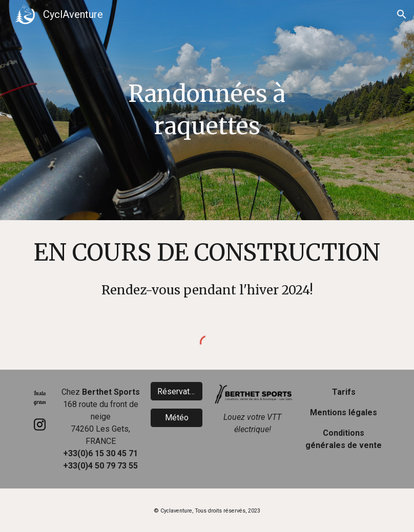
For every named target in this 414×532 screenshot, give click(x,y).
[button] (402, 14)
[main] (207, 110)
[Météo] (177, 418)
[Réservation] (177, 391)
